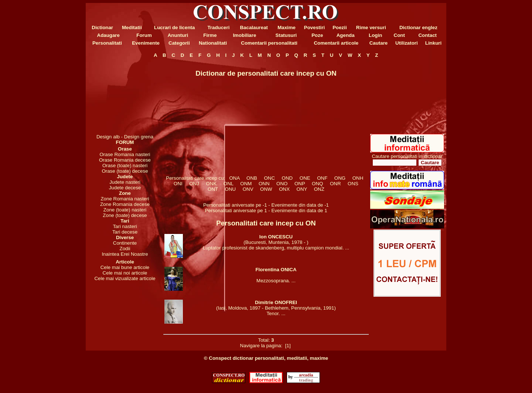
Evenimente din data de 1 (299, 211)
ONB (252, 178)
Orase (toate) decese (125, 171)
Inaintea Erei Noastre (125, 254)
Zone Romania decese (125, 204)
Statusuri (286, 35)
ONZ (319, 189)
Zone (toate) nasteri (125, 210)
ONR (335, 184)
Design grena (139, 137)
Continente (125, 243)
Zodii (125, 249)
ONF (322, 178)
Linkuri (433, 43)
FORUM (125, 142)
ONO (282, 184)
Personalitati (107, 43)
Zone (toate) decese (125, 215)
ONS (353, 184)
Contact (427, 35)
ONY (302, 189)
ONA (234, 178)
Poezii (340, 27)
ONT (213, 189)
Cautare (379, 43)
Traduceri (218, 27)
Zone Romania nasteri (125, 199)
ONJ (194, 184)
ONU (230, 189)
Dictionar (102, 27)
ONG (340, 178)
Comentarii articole (336, 43)
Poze (317, 35)
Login (375, 35)
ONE (305, 178)
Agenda (346, 35)
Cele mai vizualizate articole (125, 278)
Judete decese (125, 188)
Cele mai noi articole (125, 273)
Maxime (287, 27)
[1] (288, 346)
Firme (210, 35)
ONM (246, 184)
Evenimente (146, 43)
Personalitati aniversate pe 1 (236, 211)
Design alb (108, 137)
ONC (269, 178)
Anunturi (178, 35)
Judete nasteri (125, 182)
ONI (178, 184)
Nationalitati (213, 43)
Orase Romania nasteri (125, 154)
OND (287, 178)
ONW (266, 189)
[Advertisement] (125, 96)
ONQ (318, 184)
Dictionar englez (418, 27)
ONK (211, 184)
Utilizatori (407, 43)
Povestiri (314, 27)
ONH (358, 178)
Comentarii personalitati (269, 43)
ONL (228, 184)
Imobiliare (244, 35)
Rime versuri (371, 27)
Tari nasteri (125, 226)
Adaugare (108, 35)
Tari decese (125, 232)
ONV (248, 189)
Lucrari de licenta (174, 27)
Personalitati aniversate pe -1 (236, 205)
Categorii (179, 43)
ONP (300, 184)
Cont (399, 35)
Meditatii (132, 27)
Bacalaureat (254, 27)
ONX (284, 189)
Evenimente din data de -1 (300, 205)
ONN (264, 184)
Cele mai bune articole (125, 267)
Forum (144, 35)
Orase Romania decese (125, 160)
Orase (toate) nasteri (125, 166)
